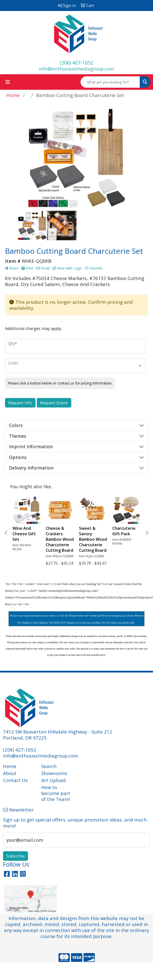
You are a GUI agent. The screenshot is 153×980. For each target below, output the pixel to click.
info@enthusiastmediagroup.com (76, 69)
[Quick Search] (110, 82)
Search (49, 766)
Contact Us (15, 780)
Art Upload (53, 780)
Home (10, 766)
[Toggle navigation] (8, 82)
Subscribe (15, 856)
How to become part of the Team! (56, 793)
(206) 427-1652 (76, 63)
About (10, 773)
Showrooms (54, 773)
